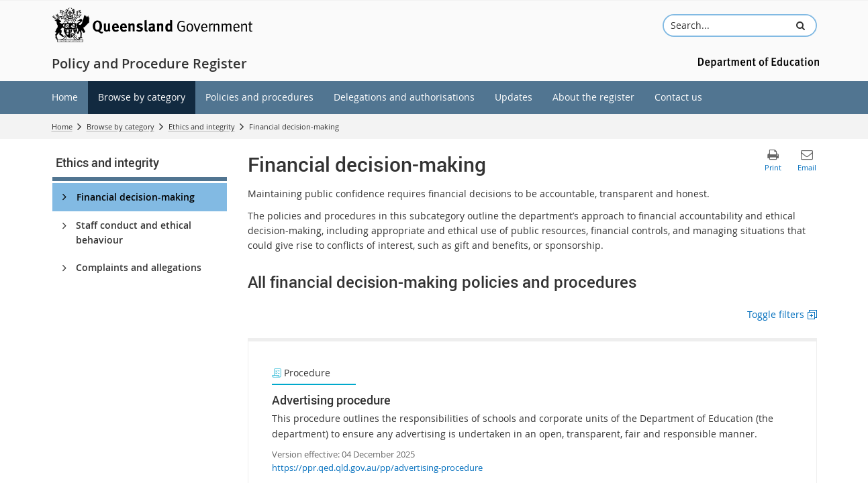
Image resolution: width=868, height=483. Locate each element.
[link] (140, 165)
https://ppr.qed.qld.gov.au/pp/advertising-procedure (377, 468)
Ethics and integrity (202, 126)
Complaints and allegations (139, 267)
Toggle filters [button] (776, 314)
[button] (800, 25)
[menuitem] (65, 98)
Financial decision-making (136, 197)
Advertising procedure (331, 400)
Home (62, 126)
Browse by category (120, 126)
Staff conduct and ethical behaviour (134, 232)
